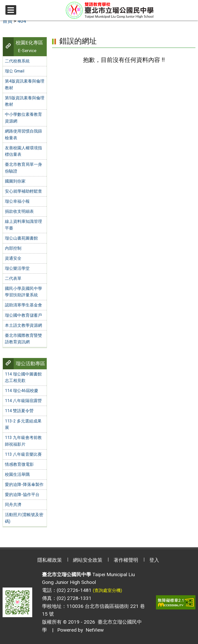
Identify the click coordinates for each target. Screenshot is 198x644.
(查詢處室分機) (108, 590)
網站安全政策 (88, 560)
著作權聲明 (126, 560)
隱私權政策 (50, 560)
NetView (95, 630)
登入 (154, 560)
